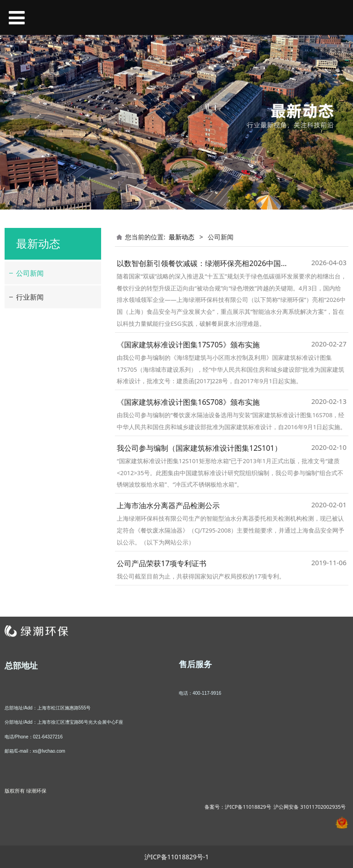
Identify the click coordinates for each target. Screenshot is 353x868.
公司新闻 (30, 273)
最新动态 (182, 237)
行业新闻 (30, 297)
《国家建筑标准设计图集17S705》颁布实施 (188, 345)
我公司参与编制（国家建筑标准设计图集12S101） (199, 448)
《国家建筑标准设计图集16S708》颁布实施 (188, 402)
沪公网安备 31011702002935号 (310, 807)
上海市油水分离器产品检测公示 (168, 505)
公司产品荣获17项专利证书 (161, 563)
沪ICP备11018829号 (248, 807)
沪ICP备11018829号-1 (177, 857)
